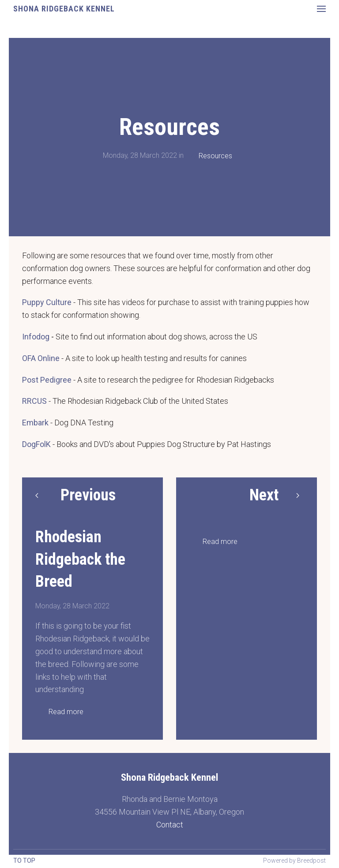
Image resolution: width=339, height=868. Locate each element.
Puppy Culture (47, 282)
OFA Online (41, 338)
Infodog (36, 316)
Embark (35, 402)
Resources (215, 136)
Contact (170, 804)
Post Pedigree (47, 359)
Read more (66, 691)
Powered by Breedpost (294, 861)
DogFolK (36, 424)
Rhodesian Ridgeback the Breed (80, 539)
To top (24, 861)
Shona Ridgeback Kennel (64, 9)
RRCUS (34, 381)
